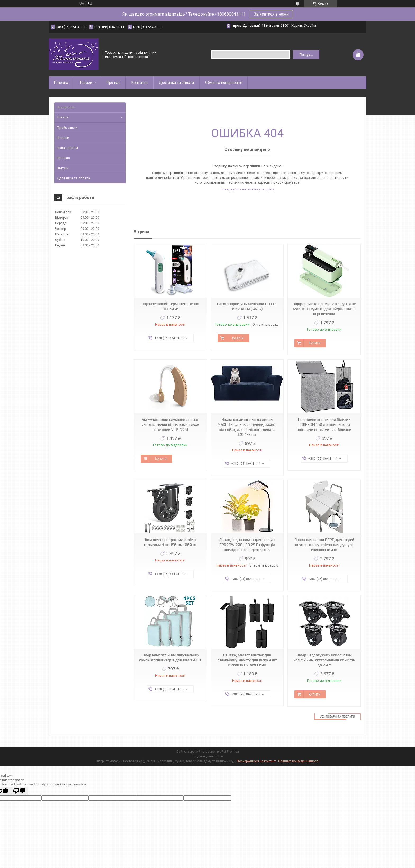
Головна (61, 83)
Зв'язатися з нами (271, 14)
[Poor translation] (19, 791)
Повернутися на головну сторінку (247, 189)
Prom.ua (233, 752)
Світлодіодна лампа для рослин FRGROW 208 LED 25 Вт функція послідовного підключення (247, 545)
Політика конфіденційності (298, 761)
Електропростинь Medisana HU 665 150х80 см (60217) (247, 306)
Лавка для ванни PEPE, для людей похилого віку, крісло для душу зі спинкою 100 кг (324, 545)
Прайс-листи (67, 128)
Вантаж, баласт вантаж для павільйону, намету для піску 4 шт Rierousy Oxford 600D (247, 660)
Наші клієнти (67, 148)
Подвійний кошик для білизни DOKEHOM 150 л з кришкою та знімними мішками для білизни (324, 424)
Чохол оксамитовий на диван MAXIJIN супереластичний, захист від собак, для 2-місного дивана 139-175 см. (247, 427)
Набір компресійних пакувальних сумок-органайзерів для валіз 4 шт (170, 658)
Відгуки (63, 168)
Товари (86, 83)
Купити (238, 338)
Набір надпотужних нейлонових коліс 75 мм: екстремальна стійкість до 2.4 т (324, 660)
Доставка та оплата (176, 83)
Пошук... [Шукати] (306, 55)
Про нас (113, 83)
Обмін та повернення (224, 83)
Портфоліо (66, 107)
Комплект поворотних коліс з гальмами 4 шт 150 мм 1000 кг (170, 542)
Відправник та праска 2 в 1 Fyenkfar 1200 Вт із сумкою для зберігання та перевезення (324, 309)
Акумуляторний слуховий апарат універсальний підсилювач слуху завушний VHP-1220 (170, 424)
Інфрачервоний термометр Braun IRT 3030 (170, 306)
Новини (63, 138)
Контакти (139, 83)
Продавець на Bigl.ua (208, 756)
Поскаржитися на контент (256, 761)
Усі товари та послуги (338, 716)
